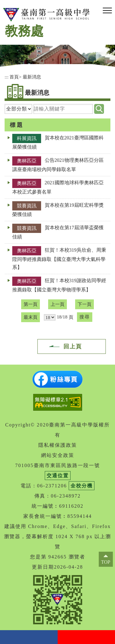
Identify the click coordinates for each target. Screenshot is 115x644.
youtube (86, 637)
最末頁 (31, 317)
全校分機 (82, 486)
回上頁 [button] (73, 346)
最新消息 (32, 77)
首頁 (14, 77)
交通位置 (58, 476)
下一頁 (84, 304)
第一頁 (31, 304)
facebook (29, 637)
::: (7, 77)
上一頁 (57, 304)
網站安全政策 (58, 455)
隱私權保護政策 (58, 445)
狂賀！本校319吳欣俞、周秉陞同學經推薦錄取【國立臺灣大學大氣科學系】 (59, 259)
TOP (106, 562)
